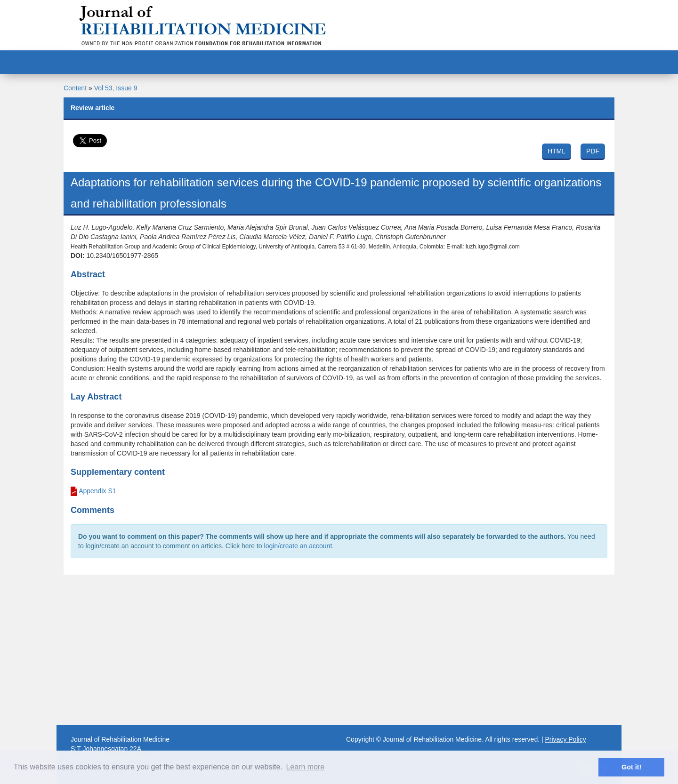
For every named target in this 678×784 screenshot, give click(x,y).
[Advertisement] (339, 650)
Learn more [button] (305, 767)
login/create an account (298, 546)
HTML (557, 151)
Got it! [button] (631, 767)
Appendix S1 (97, 491)
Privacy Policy (566, 739)
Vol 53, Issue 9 (116, 88)
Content (75, 88)
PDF (593, 151)
